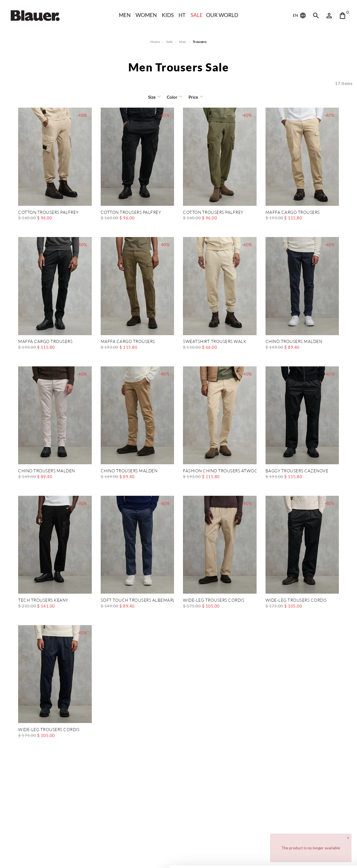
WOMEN (146, 15)
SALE (197, 15)
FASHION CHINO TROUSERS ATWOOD (220, 471)
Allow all (311, 829)
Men (124, 15)
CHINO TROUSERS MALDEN (294, 342)
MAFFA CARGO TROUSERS (292, 213)
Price (193, 97)
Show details (86, 857)
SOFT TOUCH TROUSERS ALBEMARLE (138, 600)
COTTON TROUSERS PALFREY (48, 213)
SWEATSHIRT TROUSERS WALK (214, 342)
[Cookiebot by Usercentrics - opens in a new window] (36, 857)
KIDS (168, 15)
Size (152, 97)
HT (182, 15)
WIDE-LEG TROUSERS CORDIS (214, 600)
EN (300, 16)
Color (172, 97)
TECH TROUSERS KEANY (43, 600)
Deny (311, 848)
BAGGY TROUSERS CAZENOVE (296, 471)
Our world (223, 15)
